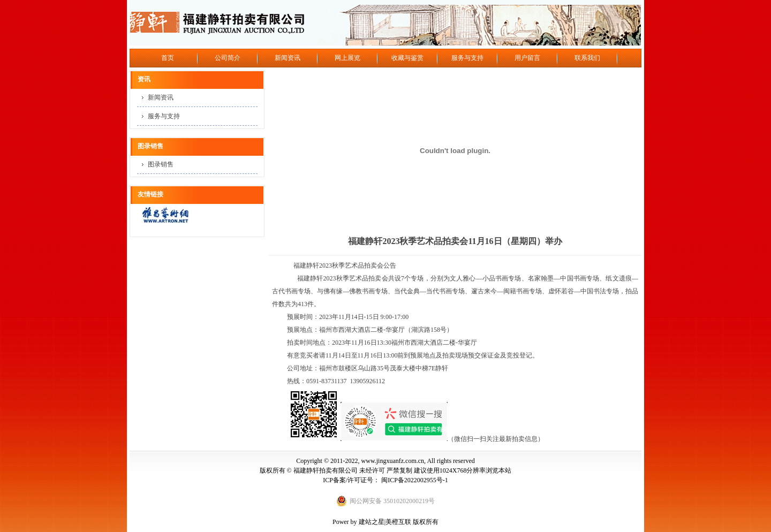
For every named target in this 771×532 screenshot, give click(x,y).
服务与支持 (467, 58)
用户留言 (527, 58)
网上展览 (347, 58)
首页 (168, 58)
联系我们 (587, 58)
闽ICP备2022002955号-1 (415, 480)
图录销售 (161, 164)
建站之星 (372, 522)
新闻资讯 (288, 58)
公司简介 (228, 58)
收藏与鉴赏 (407, 58)
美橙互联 (398, 522)
